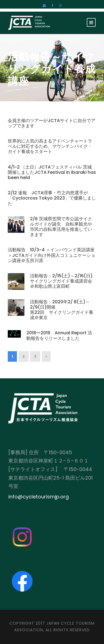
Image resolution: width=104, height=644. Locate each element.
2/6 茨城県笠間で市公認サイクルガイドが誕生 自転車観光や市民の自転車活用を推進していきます (61, 227)
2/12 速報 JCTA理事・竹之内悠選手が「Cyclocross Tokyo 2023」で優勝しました (52, 198)
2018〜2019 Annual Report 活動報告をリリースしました (59, 335)
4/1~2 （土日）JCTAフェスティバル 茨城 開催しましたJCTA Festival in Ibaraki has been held (52, 172)
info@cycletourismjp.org (39, 497)
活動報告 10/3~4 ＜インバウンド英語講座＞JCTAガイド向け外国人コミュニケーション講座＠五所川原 (52, 255)
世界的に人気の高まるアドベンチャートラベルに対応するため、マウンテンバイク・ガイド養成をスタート (50, 146)
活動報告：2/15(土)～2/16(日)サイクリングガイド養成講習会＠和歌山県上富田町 (61, 281)
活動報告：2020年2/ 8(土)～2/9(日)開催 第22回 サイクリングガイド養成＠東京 (62, 310)
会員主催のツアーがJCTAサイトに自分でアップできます (52, 123)
